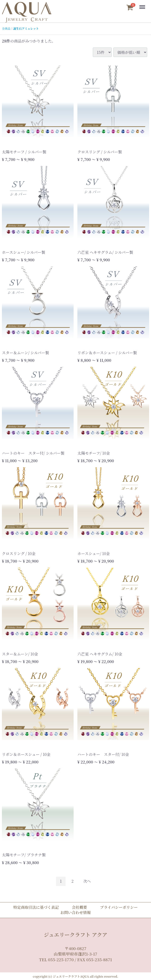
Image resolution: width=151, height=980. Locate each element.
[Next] (87, 881)
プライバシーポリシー (119, 907)
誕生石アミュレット (26, 28)
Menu (142, 5)
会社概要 (79, 907)
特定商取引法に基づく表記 (36, 907)
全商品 (6, 28)
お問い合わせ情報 (75, 912)
